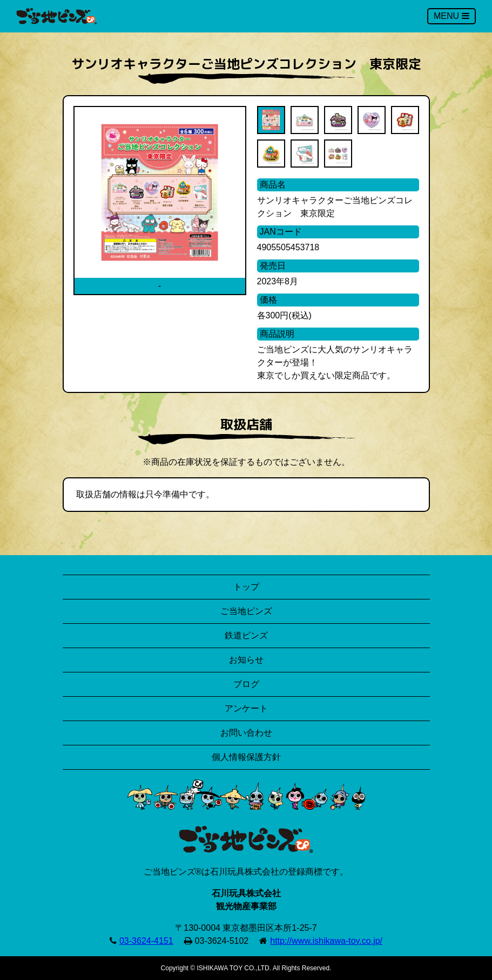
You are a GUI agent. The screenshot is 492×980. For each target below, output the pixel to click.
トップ (246, 587)
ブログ (246, 684)
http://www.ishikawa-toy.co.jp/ (326, 941)
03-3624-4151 (146, 941)
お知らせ (246, 660)
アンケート (246, 708)
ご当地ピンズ (246, 611)
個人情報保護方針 (246, 757)
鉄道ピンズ (246, 635)
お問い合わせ (246, 733)
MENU (451, 16)
